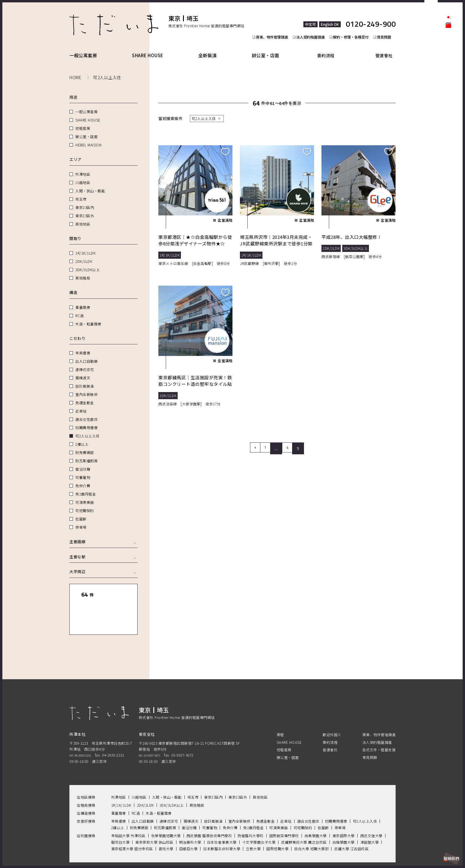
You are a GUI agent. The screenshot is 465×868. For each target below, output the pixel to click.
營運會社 (386, 48)
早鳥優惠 (83, 346)
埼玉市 (81, 192)
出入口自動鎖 (86, 354)
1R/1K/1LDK (85, 246)
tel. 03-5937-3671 (153, 736)
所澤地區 (83, 167)
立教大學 (253, 829)
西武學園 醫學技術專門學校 (209, 816)
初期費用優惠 (86, 421)
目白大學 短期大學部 (311, 829)
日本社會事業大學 (222, 823)
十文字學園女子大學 (259, 823)
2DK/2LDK (84, 254)
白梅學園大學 (344, 823)
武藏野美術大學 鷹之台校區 (304, 823)
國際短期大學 (277, 829)
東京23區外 (85, 209)
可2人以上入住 (87, 429)
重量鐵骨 (83, 300)
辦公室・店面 (271, 48)
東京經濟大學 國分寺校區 (132, 829)
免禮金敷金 (85, 396)
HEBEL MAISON (88, 138)
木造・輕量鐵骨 (88, 317)
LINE (448, 72)
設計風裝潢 (85, 379)
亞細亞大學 (188, 829)
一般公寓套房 (83, 48)
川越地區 (83, 176)
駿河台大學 (121, 823)
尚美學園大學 (316, 816)
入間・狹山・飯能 (90, 184)
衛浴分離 (83, 462)
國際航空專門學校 (284, 816)
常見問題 (388, 25)
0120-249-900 (371, 17)
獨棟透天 (83, 371)
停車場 (81, 520)
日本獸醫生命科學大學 (222, 829)
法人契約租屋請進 (311, 25)
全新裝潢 (211, 48)
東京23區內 (85, 200)
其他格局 (83, 271)
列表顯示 (87, 605)
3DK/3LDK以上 (87, 263)
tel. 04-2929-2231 (84, 736)
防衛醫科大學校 (251, 816)
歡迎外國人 (332, 716)
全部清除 (120, 588)
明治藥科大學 (190, 823)
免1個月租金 (86, 487)
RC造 (80, 309)
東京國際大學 (344, 816)
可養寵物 (83, 470)
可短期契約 (85, 504)
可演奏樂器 (85, 495)
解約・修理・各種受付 (353, 25)
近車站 (81, 404)
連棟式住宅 (85, 363)
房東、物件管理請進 (271, 25)
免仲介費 (83, 479)
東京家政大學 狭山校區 (154, 823)
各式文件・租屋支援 (379, 730)
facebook (448, 52)
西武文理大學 (371, 816)
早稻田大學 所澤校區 (128, 816)
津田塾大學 (370, 823)
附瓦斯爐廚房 (86, 454)
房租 (280, 716)
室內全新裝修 (86, 387)
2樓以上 (82, 437)
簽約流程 (331, 48)
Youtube (448, 82)
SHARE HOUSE (150, 48)
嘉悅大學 (166, 829)
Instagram (448, 62)
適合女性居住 (86, 412)
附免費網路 (85, 446)
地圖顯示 (120, 605)
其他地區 (83, 217)
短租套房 (83, 121)
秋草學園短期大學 (166, 816)
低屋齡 (81, 512)
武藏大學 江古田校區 (351, 829)
